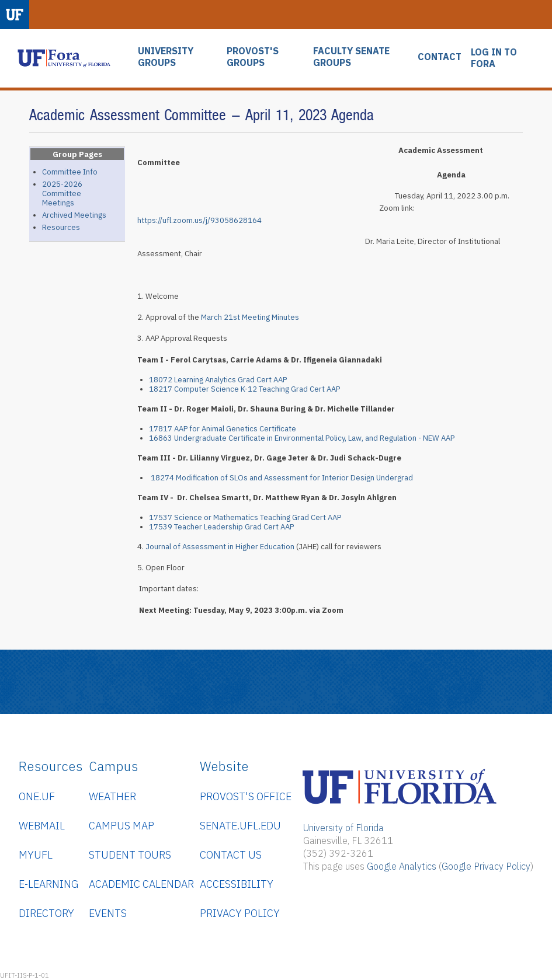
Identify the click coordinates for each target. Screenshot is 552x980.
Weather (112, 796)
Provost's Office (246, 796)
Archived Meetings (74, 215)
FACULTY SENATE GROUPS (351, 57)
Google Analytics (402, 866)
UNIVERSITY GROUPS (166, 57)
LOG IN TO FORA (494, 58)
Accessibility (237, 884)
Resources (61, 227)
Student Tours (130, 855)
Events (108, 913)
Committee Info (70, 172)
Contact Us (231, 855)
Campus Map (121, 826)
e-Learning (48, 884)
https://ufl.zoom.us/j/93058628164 (199, 220)
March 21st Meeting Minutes (251, 317)
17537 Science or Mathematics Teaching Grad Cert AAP (245, 517)
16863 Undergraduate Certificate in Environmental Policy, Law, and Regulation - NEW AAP (302, 438)
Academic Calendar (141, 884)
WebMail (42, 826)
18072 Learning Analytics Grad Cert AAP (218, 380)
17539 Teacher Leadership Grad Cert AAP (221, 527)
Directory (46, 913)
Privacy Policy (240, 913)
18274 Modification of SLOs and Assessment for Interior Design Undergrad (282, 478)
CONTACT (440, 57)
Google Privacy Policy (486, 866)
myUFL (36, 855)
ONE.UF (37, 796)
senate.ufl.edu (240, 826)
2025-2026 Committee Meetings (62, 193)
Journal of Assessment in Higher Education (220, 547)
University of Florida (343, 828)
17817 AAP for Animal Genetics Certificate (223, 429)
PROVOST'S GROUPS (253, 57)
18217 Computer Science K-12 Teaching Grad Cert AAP (244, 389)
